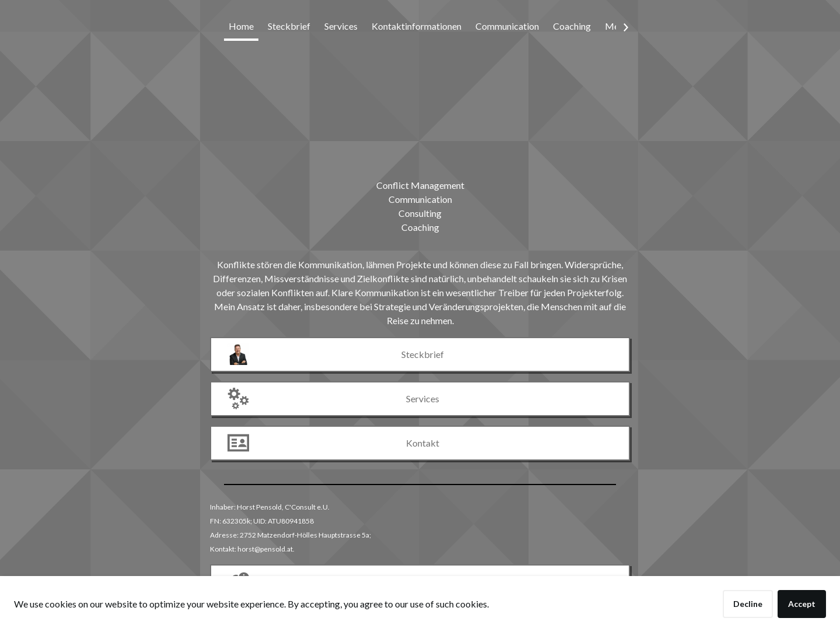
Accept (802, 604)
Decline (748, 604)
